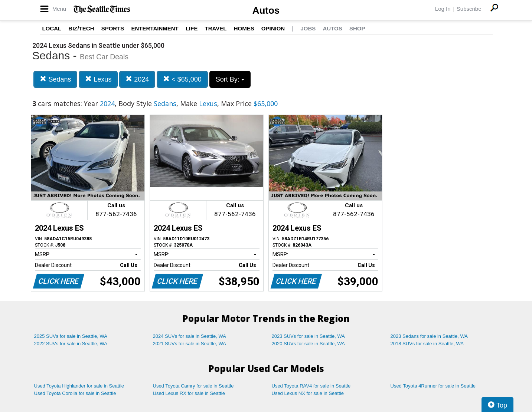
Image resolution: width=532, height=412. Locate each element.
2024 (137, 79)
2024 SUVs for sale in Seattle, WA (190, 336)
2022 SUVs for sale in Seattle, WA (71, 344)
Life (192, 28)
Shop (357, 28)
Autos (266, 10)
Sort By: (230, 79)
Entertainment (155, 28)
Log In (443, 9)
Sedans (55, 79)
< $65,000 (182, 79)
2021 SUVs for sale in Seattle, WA (190, 344)
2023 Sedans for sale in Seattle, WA (429, 336)
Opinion (273, 28)
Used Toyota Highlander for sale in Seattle (79, 386)
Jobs (308, 28)
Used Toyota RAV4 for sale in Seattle (311, 386)
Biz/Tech (81, 28)
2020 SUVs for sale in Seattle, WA (309, 344)
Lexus (98, 79)
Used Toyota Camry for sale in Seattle (193, 386)
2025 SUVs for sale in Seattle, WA (71, 336)
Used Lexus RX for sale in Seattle (189, 393)
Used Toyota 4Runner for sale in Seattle (433, 386)
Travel (216, 28)
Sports (113, 28)
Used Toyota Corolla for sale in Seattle (75, 393)
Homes (244, 28)
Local (52, 28)
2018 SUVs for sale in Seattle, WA (427, 344)
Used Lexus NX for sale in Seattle (308, 393)
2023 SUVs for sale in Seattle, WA (309, 336)
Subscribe (469, 9)
